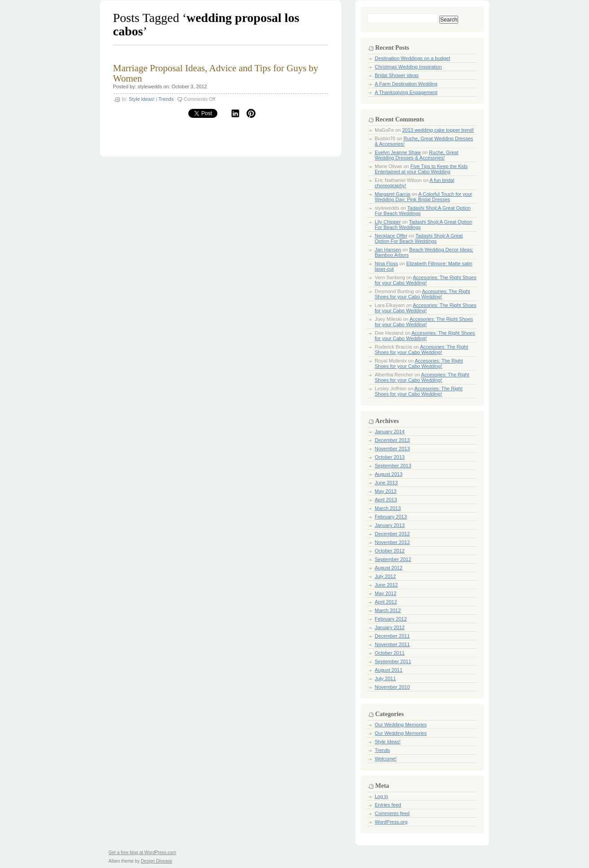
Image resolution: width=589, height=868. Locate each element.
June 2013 (386, 483)
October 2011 (390, 653)
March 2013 (388, 508)
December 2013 (392, 440)
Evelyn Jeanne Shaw (398, 152)
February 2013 (391, 517)
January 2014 (390, 432)
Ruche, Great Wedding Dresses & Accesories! (417, 155)
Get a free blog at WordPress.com (142, 853)
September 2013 (393, 466)
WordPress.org (391, 822)
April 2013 (386, 500)
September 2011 (393, 661)
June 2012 (386, 585)
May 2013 (385, 491)
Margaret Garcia (392, 194)
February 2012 (391, 619)
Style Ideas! (141, 99)
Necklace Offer (391, 236)
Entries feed (388, 805)
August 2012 (389, 568)
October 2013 (390, 457)
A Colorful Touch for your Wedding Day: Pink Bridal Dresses (423, 197)
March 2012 (388, 610)
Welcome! (386, 759)
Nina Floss (386, 263)
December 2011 (392, 636)
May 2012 (385, 593)
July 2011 (385, 678)
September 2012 (393, 559)
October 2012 (390, 551)
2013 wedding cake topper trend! (438, 130)
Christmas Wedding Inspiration (408, 67)
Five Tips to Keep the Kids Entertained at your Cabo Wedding (421, 169)
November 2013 (392, 449)
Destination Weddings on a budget (412, 58)
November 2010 (392, 687)
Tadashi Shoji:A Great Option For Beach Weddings (419, 238)
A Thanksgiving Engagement (406, 92)
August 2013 (389, 474)
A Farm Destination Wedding (406, 84)
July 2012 (385, 576)
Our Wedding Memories (401, 725)
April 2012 (386, 602)
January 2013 (390, 525)
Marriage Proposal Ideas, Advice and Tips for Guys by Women (216, 73)
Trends (166, 99)
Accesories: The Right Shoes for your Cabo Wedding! (426, 280)
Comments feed (392, 813)
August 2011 (389, 670)
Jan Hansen (388, 250)
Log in (381, 796)
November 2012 (392, 542)
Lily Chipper (388, 222)
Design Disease (156, 861)
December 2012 (392, 534)
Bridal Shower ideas (397, 75)
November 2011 (392, 644)
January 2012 (390, 627)
